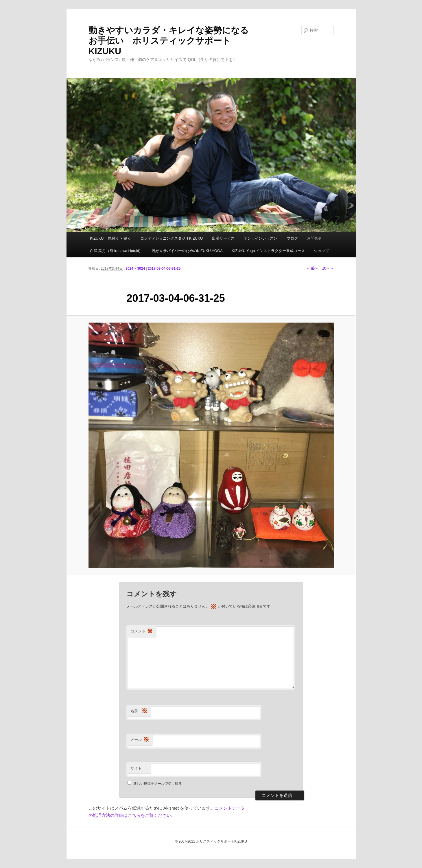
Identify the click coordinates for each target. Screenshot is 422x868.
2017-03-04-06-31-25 (164, 269)
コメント (142, 631)
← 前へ (312, 268)
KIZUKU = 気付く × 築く (110, 238)
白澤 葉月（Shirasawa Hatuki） (116, 251)
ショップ (321, 251)
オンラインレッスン (260, 238)
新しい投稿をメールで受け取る (158, 784)
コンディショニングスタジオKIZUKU (172, 238)
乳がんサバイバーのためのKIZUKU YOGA (187, 251)
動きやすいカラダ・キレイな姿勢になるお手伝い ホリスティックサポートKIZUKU (169, 41)
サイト (136, 768)
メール (140, 740)
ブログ (292, 238)
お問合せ (314, 238)
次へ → (328, 268)
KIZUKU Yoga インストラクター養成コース (268, 251)
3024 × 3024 (135, 269)
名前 (139, 711)
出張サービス (223, 238)
